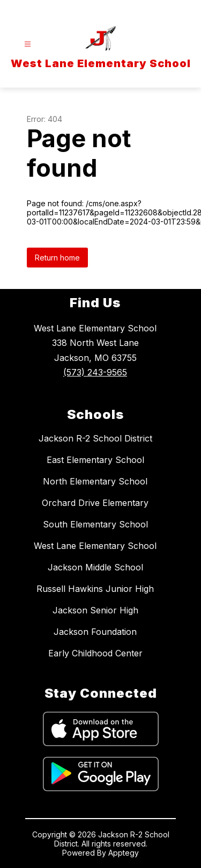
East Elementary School (95, 460)
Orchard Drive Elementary (95, 503)
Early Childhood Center (95, 653)
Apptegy (124, 853)
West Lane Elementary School (95, 546)
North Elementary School (95, 481)
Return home (57, 258)
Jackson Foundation (95, 632)
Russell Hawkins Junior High (95, 589)
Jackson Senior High (95, 610)
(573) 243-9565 (95, 372)
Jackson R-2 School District (95, 438)
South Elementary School (95, 524)
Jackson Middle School (95, 567)
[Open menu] (28, 44)
